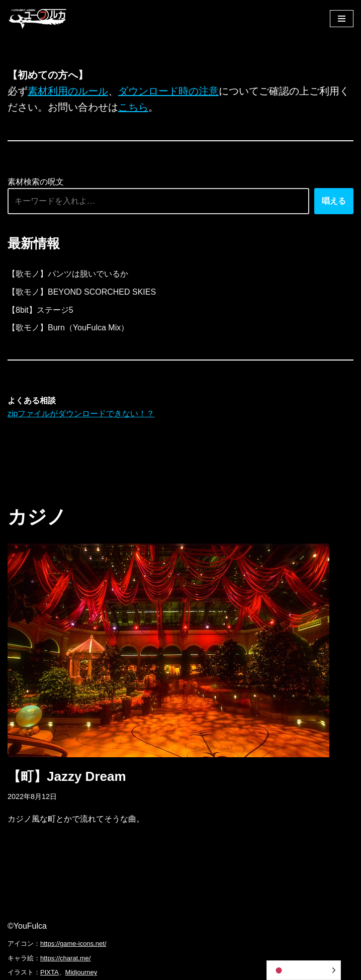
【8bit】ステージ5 (40, 310)
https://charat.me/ (65, 958)
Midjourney (81, 972)
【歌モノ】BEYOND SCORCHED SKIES (82, 292)
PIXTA (50, 972)
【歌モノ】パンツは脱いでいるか (68, 274)
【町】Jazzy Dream (67, 776)
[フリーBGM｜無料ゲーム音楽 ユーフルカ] (38, 18)
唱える (334, 201)
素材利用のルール (68, 91)
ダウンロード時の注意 (168, 91)
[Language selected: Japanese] (304, 970)
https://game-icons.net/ (73, 944)
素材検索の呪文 (36, 182)
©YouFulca (27, 926)
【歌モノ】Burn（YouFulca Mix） (68, 328)
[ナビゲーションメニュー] (342, 19)
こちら (133, 107)
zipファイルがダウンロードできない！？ (81, 414)
